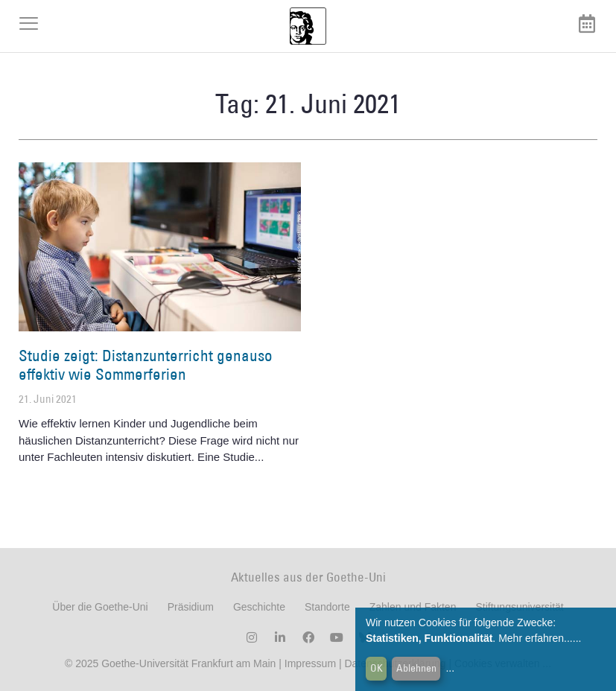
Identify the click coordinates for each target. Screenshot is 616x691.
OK (377, 668)
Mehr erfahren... (536, 638)
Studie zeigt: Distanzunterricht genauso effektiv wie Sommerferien (146, 365)
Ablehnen (416, 668)
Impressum (309, 663)
